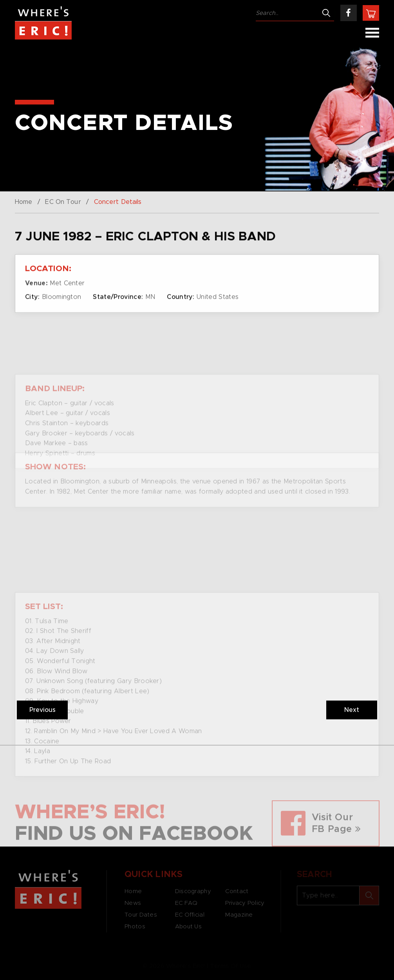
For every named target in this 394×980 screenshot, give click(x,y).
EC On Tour (63, 202)
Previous (42, 710)
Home (23, 202)
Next (352, 710)
